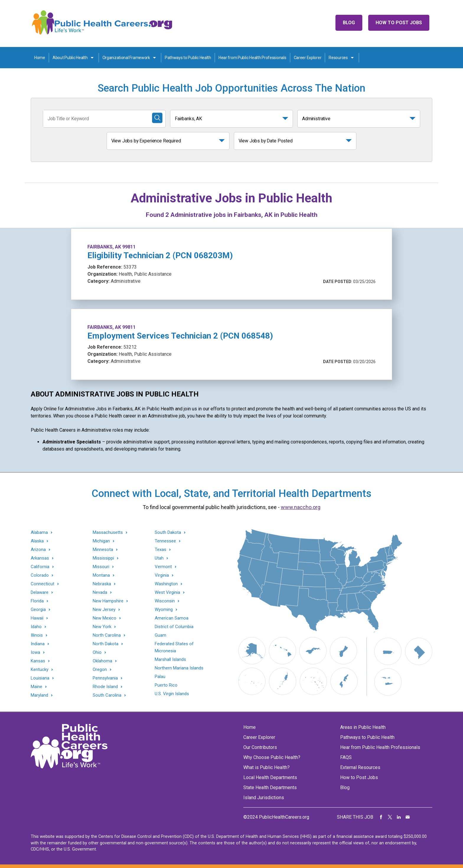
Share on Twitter (390, 817)
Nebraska (102, 584)
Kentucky (40, 670)
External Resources (360, 767)
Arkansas (40, 558)
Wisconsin (165, 601)
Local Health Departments (270, 777)
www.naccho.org (301, 507)
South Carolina (107, 695)
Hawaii (37, 618)
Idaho (36, 627)
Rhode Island (105, 687)
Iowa (35, 652)
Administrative (316, 119)
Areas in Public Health (363, 727)
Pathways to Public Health (188, 58)
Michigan (101, 541)
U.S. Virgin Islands (172, 694)
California (40, 567)
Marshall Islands (170, 659)
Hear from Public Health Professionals (252, 58)
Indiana (38, 644)
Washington (166, 584)
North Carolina (107, 635)
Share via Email (408, 817)
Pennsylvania (105, 678)
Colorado (40, 575)
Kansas (38, 661)
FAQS (346, 757)
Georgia (38, 610)
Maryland (39, 695)
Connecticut (43, 584)
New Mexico (105, 618)
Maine (36, 687)
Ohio (97, 652)
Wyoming (164, 610)
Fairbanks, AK (188, 119)
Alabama (39, 533)
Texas (160, 550)
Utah (159, 558)
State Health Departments (270, 787)
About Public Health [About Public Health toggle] (70, 58)
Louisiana (40, 678)
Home (40, 58)
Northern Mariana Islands (179, 668)
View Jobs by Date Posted (266, 141)
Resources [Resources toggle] (338, 58)
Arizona (38, 550)
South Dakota (168, 533)
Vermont (163, 567)
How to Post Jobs (399, 23)
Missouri (101, 567)
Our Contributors (260, 747)
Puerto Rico (166, 685)
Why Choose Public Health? (272, 757)
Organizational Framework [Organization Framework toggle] (126, 58)
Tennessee (165, 541)
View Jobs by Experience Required (146, 141)
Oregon (100, 670)
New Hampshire (108, 601)
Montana (101, 575)
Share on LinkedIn (399, 817)
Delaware (40, 593)
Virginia (162, 575)
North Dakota (106, 644)
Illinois (37, 635)
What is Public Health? (266, 767)
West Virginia (167, 593)
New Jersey (104, 610)
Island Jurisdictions (264, 798)
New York (102, 627)
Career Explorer (308, 58)
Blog (349, 23)
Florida (37, 601)
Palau (160, 677)
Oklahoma (102, 661)
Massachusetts (108, 533)
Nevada (100, 593)
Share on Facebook (381, 817)
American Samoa (172, 618)
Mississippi (103, 558)
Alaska (37, 541)
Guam (160, 635)
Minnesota (103, 550)
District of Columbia (174, 627)
